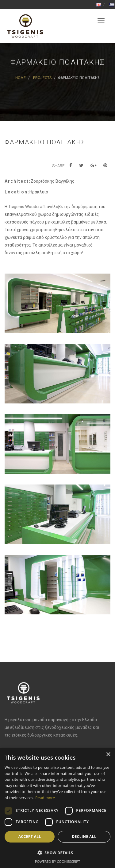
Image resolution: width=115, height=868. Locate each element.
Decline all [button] (84, 837)
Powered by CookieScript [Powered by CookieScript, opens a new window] (57, 861)
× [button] (108, 755)
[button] (57, 853)
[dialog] (57, 808)
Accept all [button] (30, 837)
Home (21, 78)
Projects (42, 78)
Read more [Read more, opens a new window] (45, 798)
